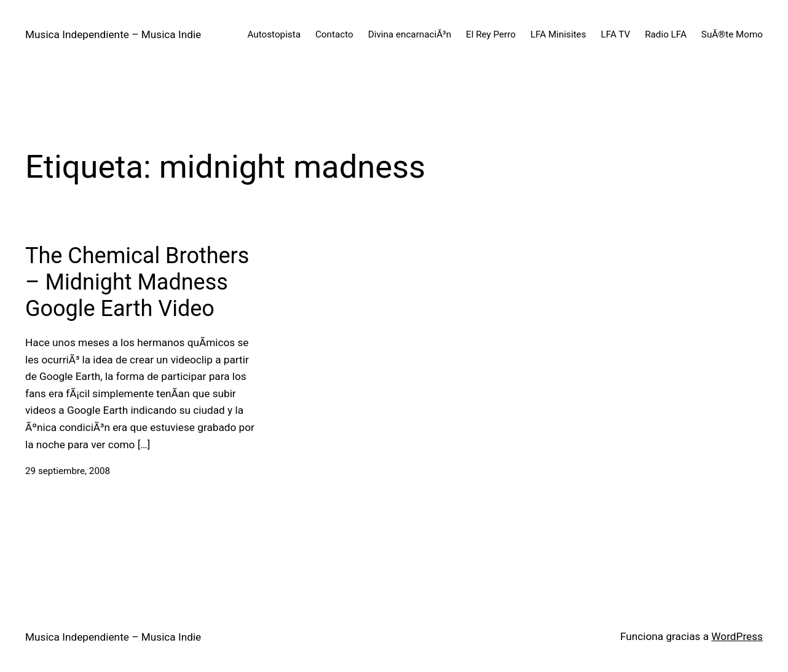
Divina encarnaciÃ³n (410, 34)
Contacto (334, 34)
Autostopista (274, 34)
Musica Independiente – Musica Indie (113, 34)
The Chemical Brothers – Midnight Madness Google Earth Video (137, 282)
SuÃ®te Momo (732, 34)
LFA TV (616, 34)
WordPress (737, 636)
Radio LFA (666, 34)
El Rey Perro (491, 34)
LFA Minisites (558, 34)
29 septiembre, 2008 (68, 471)
